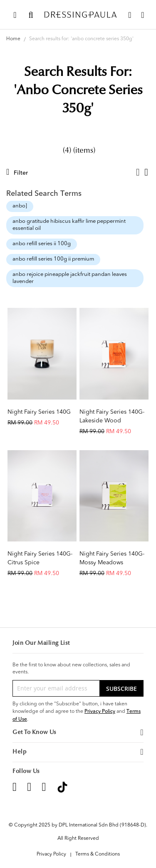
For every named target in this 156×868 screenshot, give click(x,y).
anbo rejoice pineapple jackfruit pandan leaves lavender (70, 278)
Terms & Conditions (98, 854)
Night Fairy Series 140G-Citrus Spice (40, 558)
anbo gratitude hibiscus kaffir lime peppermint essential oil (69, 225)
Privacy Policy (100, 711)
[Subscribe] (121, 688)
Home (14, 39)
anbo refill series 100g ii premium (53, 259)
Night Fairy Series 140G (39, 412)
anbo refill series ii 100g (42, 244)
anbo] (20, 206)
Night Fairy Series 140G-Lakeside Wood (112, 416)
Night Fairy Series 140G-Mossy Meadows (112, 558)
